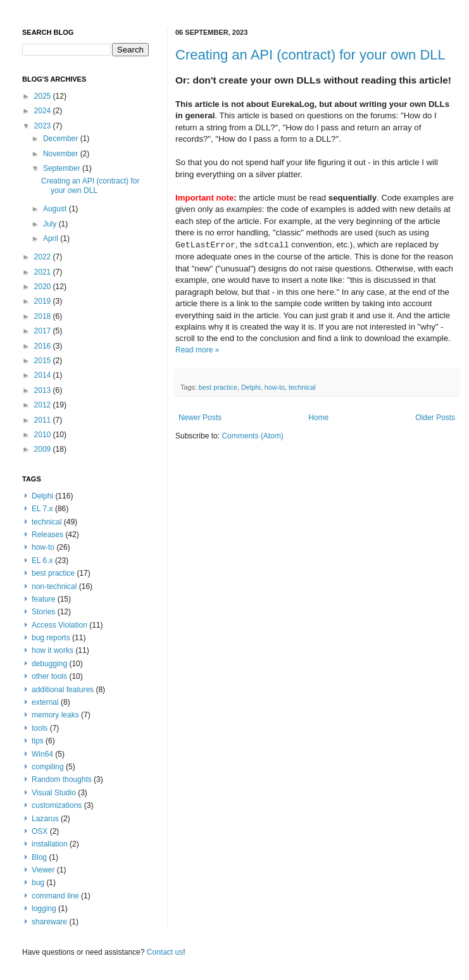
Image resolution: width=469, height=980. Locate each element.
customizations (57, 805)
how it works (53, 650)
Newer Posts (200, 418)
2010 (44, 435)
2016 (44, 346)
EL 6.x (42, 561)
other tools (49, 676)
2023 (44, 126)
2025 (44, 96)
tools (40, 728)
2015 (44, 361)
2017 (44, 331)
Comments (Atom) (252, 436)
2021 (44, 272)
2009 (44, 449)
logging (44, 909)
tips (38, 741)
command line (55, 896)
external (45, 702)
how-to (275, 387)
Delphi (251, 387)
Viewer (43, 870)
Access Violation (59, 625)
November (62, 154)
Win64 (42, 754)
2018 (44, 316)
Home (318, 418)
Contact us (165, 952)
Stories (43, 612)
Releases (47, 535)
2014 (44, 375)
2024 (44, 111)
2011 (44, 420)
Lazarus (45, 819)
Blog (39, 857)
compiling (48, 767)
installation (50, 844)
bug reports (51, 638)
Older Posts (435, 418)
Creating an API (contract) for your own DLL (310, 55)
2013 (44, 390)
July (51, 224)
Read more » (197, 350)
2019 (44, 301)
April (52, 239)
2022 (44, 257)
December (62, 139)
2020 (44, 287)
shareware (49, 922)
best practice (218, 387)
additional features (63, 690)
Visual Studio (54, 793)
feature (43, 599)
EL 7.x (42, 509)
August (56, 209)
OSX (40, 831)
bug (38, 883)
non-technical (54, 586)
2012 (44, 405)
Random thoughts (62, 779)
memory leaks (55, 715)
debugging (49, 664)
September (63, 168)
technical (302, 387)
